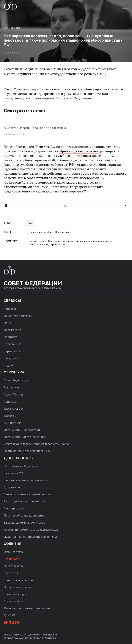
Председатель (13, 566)
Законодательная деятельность (26, 480)
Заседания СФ (13, 473)
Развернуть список (126, 206)
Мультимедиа (13, 601)
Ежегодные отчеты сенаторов (24, 522)
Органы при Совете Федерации (26, 437)
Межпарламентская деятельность (27, 494)
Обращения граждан (18, 316)
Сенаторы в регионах (19, 580)
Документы (12, 487)
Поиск (8, 323)
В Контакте (6, 206)
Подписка (11, 337)
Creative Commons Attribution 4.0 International (30, 638)
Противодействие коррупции (24, 515)
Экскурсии (11, 358)
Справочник (12, 344)
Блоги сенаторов (15, 594)
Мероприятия (13, 508)
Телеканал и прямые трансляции (27, 608)
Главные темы (14, 552)
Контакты (11, 309)
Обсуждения (12, 330)
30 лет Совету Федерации (22, 466)
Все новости (12, 28)
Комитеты (11, 573)
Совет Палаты (13, 394)
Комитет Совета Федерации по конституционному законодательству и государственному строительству (69, 243)
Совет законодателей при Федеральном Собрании (39, 444)
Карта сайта (12, 351)
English (9, 365)
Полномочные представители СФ (27, 451)
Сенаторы (11, 401)
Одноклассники (66, 206)
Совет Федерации (16, 380)
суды (31, 223)
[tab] (66, 206)
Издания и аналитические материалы (30, 537)
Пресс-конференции (18, 587)
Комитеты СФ (13, 408)
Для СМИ (10, 615)
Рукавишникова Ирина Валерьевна (48, 232)
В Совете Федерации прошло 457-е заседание (35, 128)
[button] (125, 8)
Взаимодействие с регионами (25, 501)
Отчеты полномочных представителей (31, 529)
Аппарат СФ (12, 423)
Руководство (12, 387)
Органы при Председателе (22, 430)
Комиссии (11, 416)
